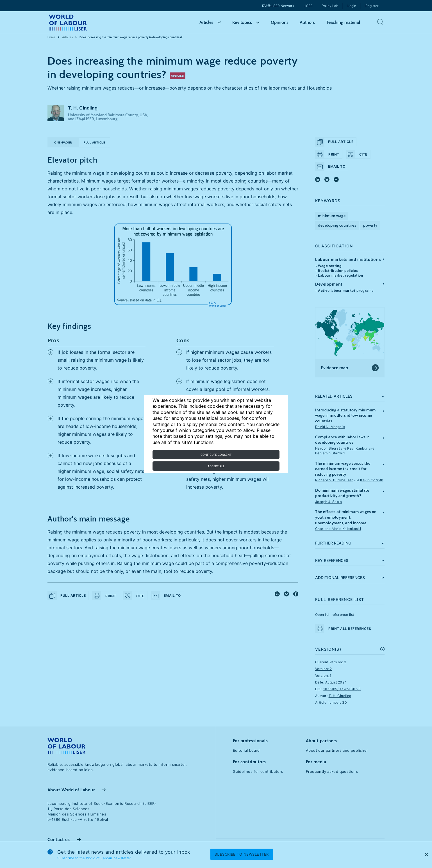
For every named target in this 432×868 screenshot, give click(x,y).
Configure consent (216, 455)
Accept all (216, 466)
